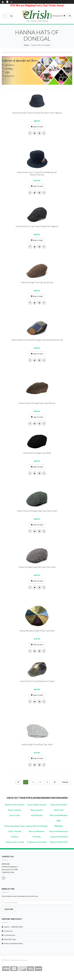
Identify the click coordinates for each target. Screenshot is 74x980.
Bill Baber (59, 826)
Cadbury (15, 837)
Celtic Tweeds (15, 831)
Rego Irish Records (59, 842)
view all (65, 782)
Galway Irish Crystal (15, 842)
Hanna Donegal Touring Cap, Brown (37, 282)
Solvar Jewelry (15, 810)
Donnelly (37, 837)
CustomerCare (10, 935)
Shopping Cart (59, 16)
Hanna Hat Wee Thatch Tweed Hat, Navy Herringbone (37, 113)
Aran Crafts (15, 815)
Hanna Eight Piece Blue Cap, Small (37, 744)
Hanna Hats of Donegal (37, 826)
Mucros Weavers (37, 831)
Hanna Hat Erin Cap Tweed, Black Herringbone (37, 226)
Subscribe (9, 909)
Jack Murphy (37, 815)
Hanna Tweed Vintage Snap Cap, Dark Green (37, 511)
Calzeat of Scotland (59, 837)
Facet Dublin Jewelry (37, 805)
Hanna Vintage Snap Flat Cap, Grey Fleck (37, 567)
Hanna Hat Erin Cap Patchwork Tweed (37, 681)
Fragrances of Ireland (37, 842)
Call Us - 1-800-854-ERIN (13, 927)
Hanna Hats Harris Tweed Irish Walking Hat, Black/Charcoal (37, 173)
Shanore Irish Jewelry (15, 805)
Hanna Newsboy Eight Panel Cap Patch (37, 631)
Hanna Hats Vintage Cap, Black (37, 453)
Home (26, 45)
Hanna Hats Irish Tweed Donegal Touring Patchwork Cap (37, 340)
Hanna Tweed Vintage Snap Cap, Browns (37, 403)
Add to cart (37, 127)
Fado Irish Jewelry (59, 805)
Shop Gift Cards (10, 939)
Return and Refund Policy (14, 943)
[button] (7, 71)
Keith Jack (59, 810)
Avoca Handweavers (59, 831)
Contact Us (8, 931)
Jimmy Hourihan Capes (15, 826)
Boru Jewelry (37, 810)
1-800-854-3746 (8, 872)
